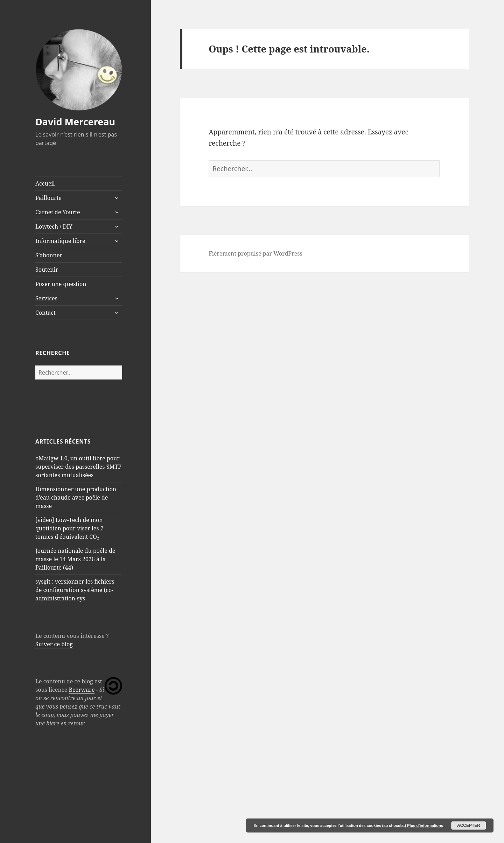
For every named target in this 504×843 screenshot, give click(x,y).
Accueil (45, 183)
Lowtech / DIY (54, 227)
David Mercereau (75, 122)
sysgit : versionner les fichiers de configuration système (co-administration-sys (75, 590)
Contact (45, 313)
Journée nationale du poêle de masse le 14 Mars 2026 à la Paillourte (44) (75, 559)
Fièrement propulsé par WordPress (255, 253)
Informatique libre (60, 241)
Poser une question (61, 284)
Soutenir (47, 270)
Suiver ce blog (54, 644)
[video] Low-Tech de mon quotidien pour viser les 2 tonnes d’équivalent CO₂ (69, 528)
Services (46, 298)
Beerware (82, 690)
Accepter (469, 825)
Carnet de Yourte (58, 212)
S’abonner (49, 255)
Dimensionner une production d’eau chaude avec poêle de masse (76, 497)
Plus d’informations (425, 825)
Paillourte (48, 198)
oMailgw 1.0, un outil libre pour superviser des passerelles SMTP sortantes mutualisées (78, 467)
